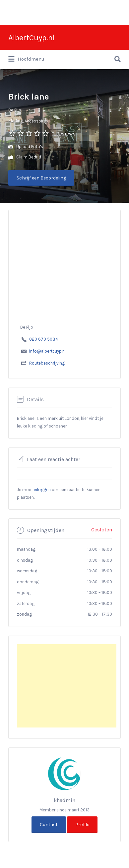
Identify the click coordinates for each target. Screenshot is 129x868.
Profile (82, 825)
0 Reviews (64, 134)
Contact (49, 825)
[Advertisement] (67, 686)
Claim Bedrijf (25, 157)
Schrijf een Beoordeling (41, 178)
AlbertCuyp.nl (32, 38)
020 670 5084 (44, 339)
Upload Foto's (26, 147)
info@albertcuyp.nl (47, 351)
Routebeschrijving (47, 363)
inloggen (42, 490)
